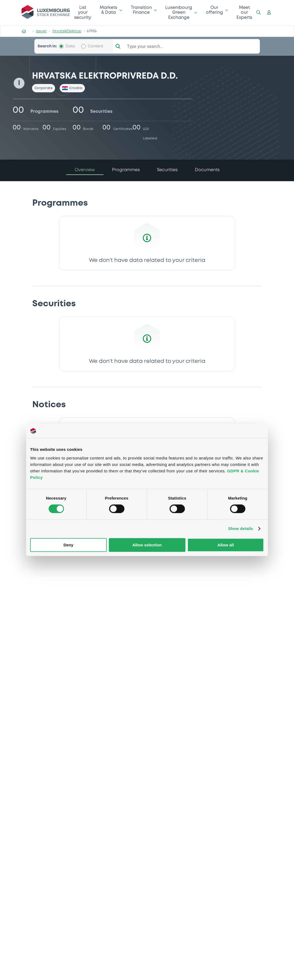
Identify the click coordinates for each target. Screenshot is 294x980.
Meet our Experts (244, 13)
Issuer (41, 31)
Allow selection (147, 545)
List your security (83, 13)
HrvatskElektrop (67, 31)
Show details (241, 529)
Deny (68, 545)
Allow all (226, 545)
